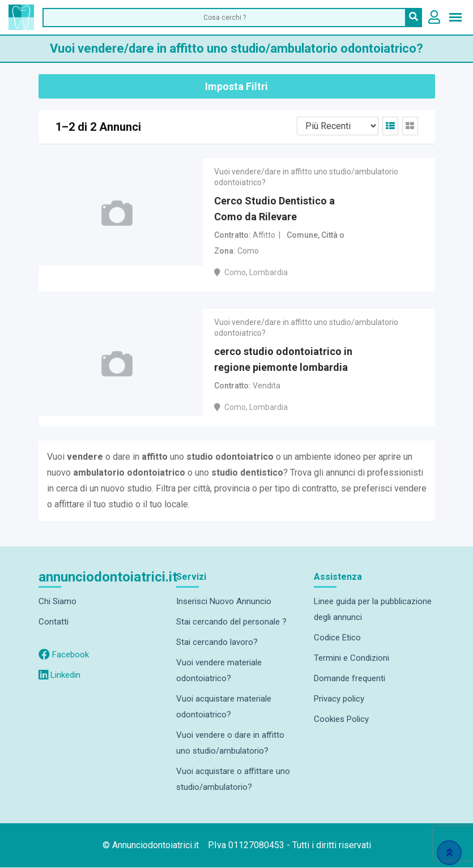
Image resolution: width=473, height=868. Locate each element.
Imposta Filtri (236, 86)
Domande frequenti (350, 679)
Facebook (64, 655)
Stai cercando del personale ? (231, 622)
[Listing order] (338, 126)
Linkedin (59, 675)
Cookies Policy (341, 720)
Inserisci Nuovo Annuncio (224, 602)
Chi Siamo (57, 602)
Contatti (54, 622)
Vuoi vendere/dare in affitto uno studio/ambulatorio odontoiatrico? (306, 177)
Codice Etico (337, 638)
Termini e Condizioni (351, 659)
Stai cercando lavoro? (217, 643)
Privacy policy (339, 699)
